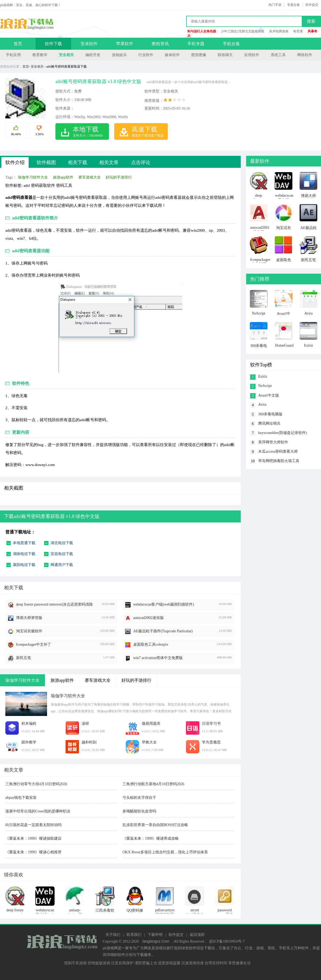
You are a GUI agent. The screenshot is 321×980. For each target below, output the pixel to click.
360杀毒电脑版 (270, 414)
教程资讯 (160, 44)
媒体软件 (172, 55)
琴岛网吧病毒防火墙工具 (279, 461)
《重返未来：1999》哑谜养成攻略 (151, 838)
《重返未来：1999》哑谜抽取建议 (33, 838)
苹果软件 (125, 44)
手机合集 (231, 44)
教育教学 (40, 55)
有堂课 (298, 31)
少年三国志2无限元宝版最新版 (243, 31)
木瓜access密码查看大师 (278, 452)
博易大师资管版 (29, 618)
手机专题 (196, 44)
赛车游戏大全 (90, 177)
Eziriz (263, 376)
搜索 (311, 21)
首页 (18, 44)
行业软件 (146, 55)
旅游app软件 (63, 177)
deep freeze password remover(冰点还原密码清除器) (54, 605)
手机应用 (13, 55)
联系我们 (134, 935)
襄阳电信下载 (24, 565)
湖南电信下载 (24, 554)
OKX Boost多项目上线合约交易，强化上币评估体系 (165, 852)
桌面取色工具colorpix (151, 644)
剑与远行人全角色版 (202, 31)
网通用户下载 (62, 565)
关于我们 (113, 935)
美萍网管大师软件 (273, 442)
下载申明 (155, 935)
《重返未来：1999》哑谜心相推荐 (33, 852)
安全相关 (66, 55)
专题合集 (293, 5)
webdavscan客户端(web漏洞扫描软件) (164, 604)
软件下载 (53, 44)
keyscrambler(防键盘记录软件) (283, 433)
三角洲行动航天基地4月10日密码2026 (153, 784)
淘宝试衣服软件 (29, 631)
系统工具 (278, 55)
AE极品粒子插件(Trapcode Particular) (163, 631)
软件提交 (312, 5)
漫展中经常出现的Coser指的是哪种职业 (38, 811)
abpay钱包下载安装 (21, 798)
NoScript (265, 386)
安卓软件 (89, 44)
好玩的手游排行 (119, 177)
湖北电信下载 (62, 543)
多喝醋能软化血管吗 (139, 811)
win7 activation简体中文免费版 (158, 658)
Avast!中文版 (269, 395)
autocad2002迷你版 (148, 618)
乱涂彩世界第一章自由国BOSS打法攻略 (155, 825)
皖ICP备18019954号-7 (227, 941)
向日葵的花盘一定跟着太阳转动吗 (33, 825)
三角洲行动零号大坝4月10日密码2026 (36, 784)
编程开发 (93, 55)
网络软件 (305, 55)
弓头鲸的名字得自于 (139, 798)
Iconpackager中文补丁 (34, 644)
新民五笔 (24, 658)
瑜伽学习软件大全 (33, 177)
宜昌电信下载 (62, 554)
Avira (262, 404)
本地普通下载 (24, 543)
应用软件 (252, 55)
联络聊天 (225, 55)
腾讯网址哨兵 (269, 423)
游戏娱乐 (119, 55)
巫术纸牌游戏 (279, 31)
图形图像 (199, 55)
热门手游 (275, 5)
